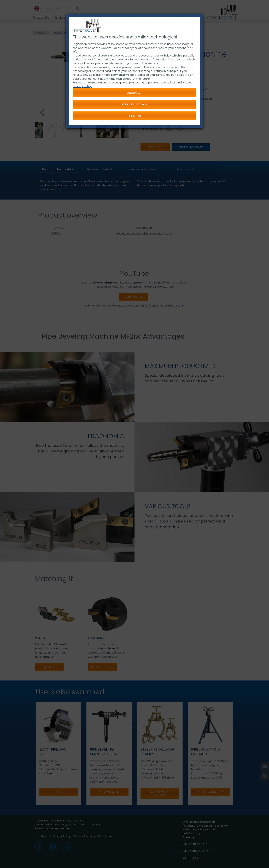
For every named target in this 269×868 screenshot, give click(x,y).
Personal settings (134, 104)
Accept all (135, 93)
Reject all (134, 116)
